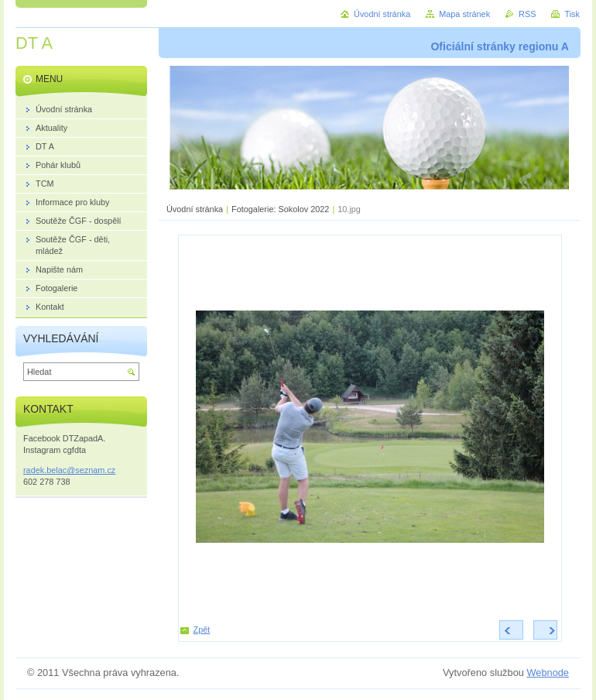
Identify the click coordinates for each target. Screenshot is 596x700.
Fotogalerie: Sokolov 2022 (280, 209)
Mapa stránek (464, 14)
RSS (527, 14)
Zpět (202, 630)
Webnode (548, 673)
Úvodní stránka (195, 209)
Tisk (572, 14)
